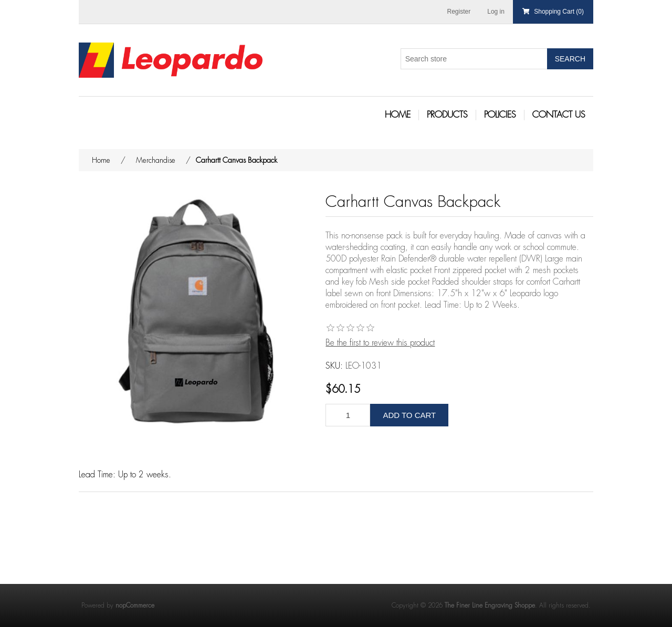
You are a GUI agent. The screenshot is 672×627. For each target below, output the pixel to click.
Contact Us (559, 115)
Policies (500, 115)
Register (459, 12)
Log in (496, 12)
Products (447, 115)
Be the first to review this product (380, 343)
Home (398, 115)
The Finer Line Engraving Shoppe (490, 605)
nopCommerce (135, 605)
